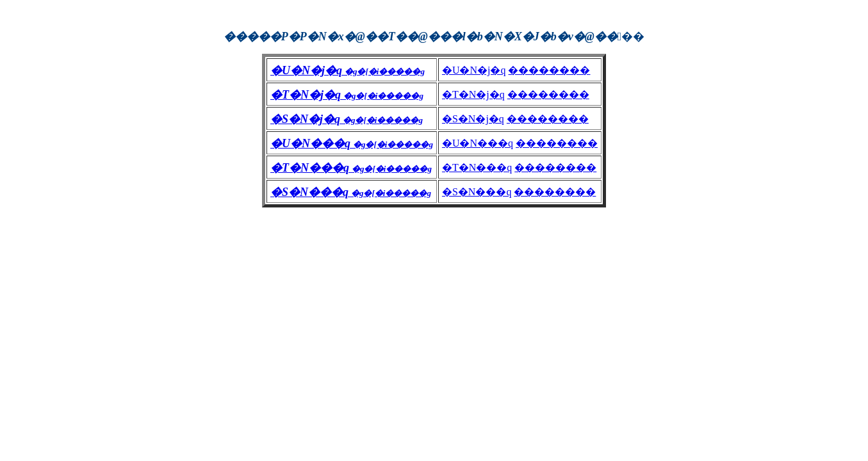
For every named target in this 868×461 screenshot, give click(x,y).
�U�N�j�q (474, 70)
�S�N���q (477, 192)
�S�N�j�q (473, 119)
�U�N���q (478, 143)
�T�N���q (477, 167)
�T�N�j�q (473, 94)
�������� (549, 70)
